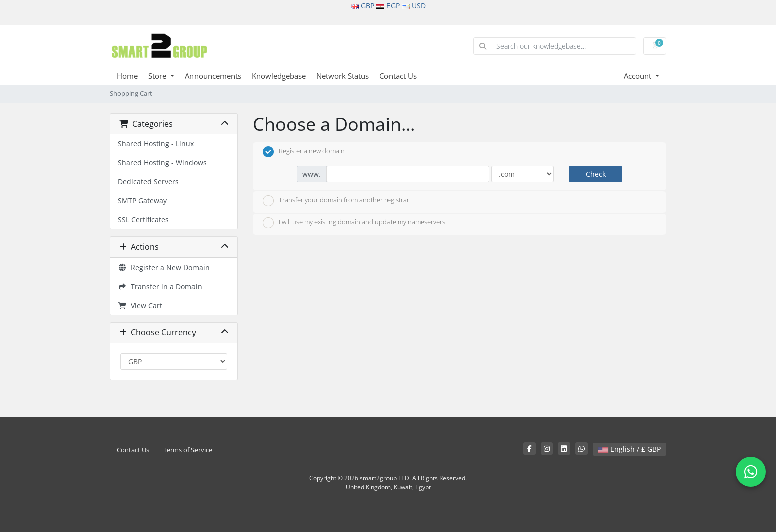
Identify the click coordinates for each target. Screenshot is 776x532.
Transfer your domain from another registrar (336, 201)
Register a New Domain (164, 267)
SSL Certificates (143, 220)
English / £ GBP (629, 449)
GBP (368, 5)
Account (638, 76)
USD (419, 5)
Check (596, 174)
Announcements (213, 76)
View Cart (140, 305)
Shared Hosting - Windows (162, 163)
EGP (393, 5)
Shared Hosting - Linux (156, 144)
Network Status (343, 76)
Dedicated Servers (148, 182)
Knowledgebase (279, 76)
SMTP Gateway (142, 201)
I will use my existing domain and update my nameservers (354, 223)
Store (158, 76)
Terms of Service (188, 450)
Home (127, 76)
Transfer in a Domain (160, 286)
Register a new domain (304, 152)
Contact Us (398, 76)
